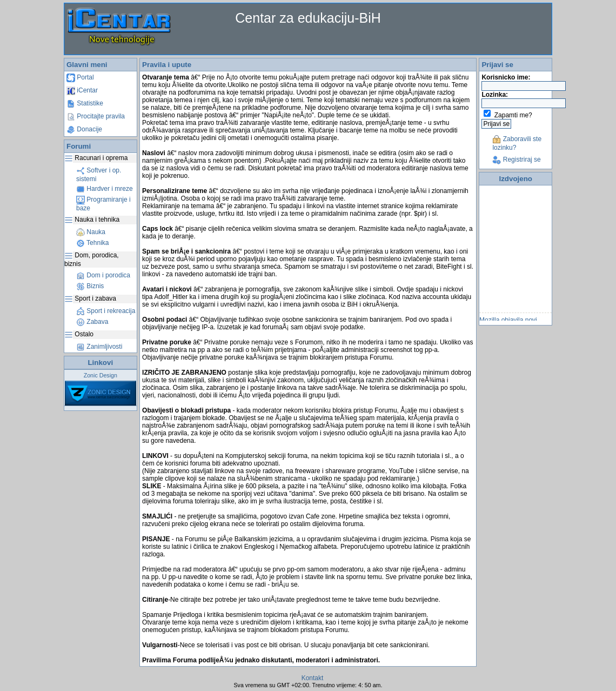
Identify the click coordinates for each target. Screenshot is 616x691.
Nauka (91, 232)
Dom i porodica (103, 275)
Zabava (92, 322)
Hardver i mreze (105, 189)
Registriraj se (516, 160)
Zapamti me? (513, 115)
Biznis (90, 286)
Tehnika (92, 243)
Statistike (85, 103)
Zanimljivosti (99, 347)
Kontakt (313, 678)
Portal (80, 77)
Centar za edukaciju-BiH (308, 18)
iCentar (82, 90)
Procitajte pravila (96, 116)
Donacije (84, 129)
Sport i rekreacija (106, 311)
